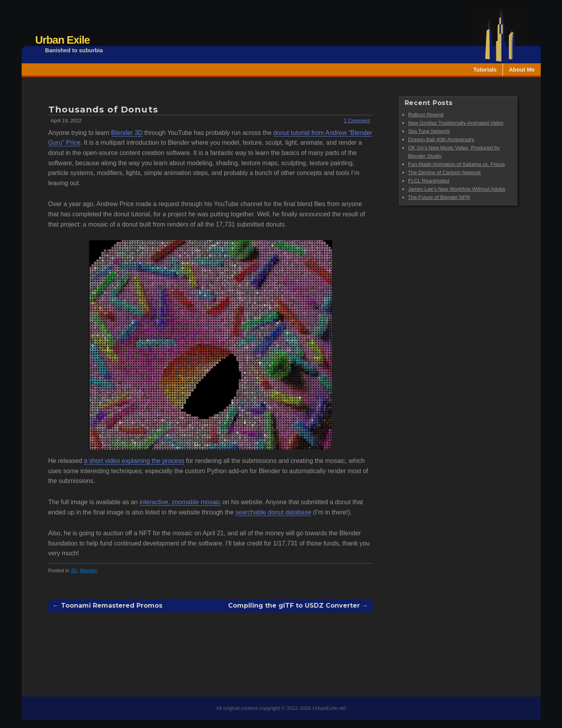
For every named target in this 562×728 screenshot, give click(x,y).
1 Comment (357, 121)
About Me (522, 70)
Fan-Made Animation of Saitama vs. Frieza (457, 164)
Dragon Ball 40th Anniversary (441, 139)
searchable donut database (273, 512)
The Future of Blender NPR (439, 197)
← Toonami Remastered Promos (108, 606)
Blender (88, 570)
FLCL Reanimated (429, 181)
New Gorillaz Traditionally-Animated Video (456, 123)
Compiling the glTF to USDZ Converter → (298, 606)
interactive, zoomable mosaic (180, 502)
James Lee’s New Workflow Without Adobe (457, 189)
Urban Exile (63, 40)
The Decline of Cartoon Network (445, 172)
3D (74, 570)
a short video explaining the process (134, 461)
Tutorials (485, 70)
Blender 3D (127, 133)
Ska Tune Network (429, 131)
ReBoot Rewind (426, 115)
